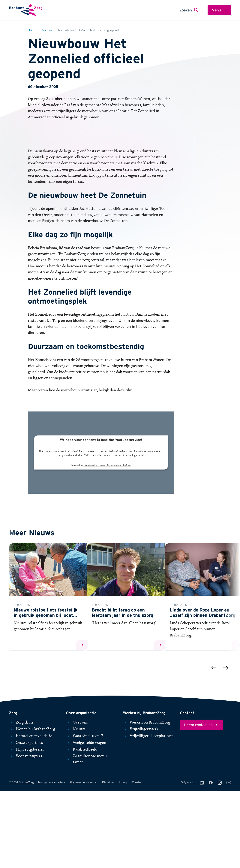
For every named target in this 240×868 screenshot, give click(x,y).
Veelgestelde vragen (86, 820)
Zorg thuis (21, 800)
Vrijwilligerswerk (141, 806)
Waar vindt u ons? (84, 813)
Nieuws (76, 806)
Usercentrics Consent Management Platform (107, 542)
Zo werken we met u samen (86, 836)
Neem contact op (201, 802)
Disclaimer (108, 860)
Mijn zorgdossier (26, 827)
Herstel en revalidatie (31, 813)
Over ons (77, 800)
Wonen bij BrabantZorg (32, 806)
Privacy (123, 860)
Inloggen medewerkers (51, 860)
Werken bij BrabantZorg (147, 800)
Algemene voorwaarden (83, 860)
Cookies (137, 860)
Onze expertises (26, 820)
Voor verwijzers (25, 833)
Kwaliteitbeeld (82, 827)
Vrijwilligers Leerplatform (148, 813)
